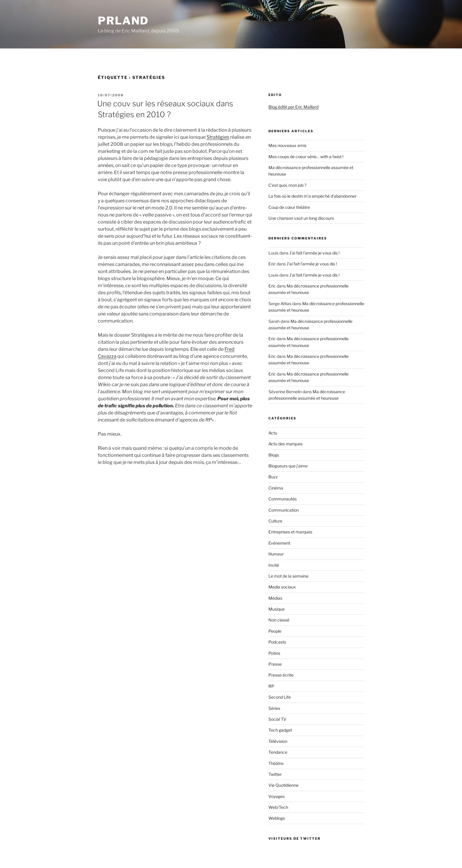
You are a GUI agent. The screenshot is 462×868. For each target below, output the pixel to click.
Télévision (278, 741)
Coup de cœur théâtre (289, 207)
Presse (275, 664)
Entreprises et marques (290, 532)
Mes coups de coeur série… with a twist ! (306, 157)
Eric (272, 264)
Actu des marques (286, 444)
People (275, 631)
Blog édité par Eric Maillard (293, 107)
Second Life (280, 697)
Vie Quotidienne (283, 785)
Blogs (274, 455)
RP (271, 686)
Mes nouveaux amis (287, 145)
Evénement (279, 543)
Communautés (283, 499)
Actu (273, 433)
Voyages (277, 796)
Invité (274, 565)
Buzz (273, 477)
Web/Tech (278, 807)
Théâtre (276, 763)
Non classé (279, 620)
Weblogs (277, 818)
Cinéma (276, 488)
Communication (284, 510)
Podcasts (277, 642)
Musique (277, 609)
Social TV (277, 719)
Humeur (276, 554)
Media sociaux (282, 587)
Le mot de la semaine (288, 576)
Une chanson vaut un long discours (301, 218)
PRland (123, 21)
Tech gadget (280, 730)
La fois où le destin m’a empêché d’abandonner (312, 196)
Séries (274, 708)
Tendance (278, 752)
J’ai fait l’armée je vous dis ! (314, 253)
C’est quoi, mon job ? (287, 185)
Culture (275, 521)
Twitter (275, 774)
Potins (274, 653)
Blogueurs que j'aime (288, 466)
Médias (275, 598)
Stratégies (218, 137)
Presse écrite (281, 675)
